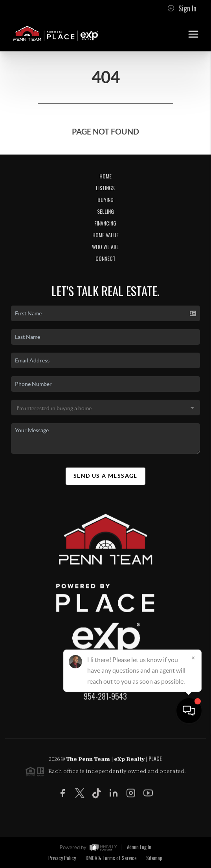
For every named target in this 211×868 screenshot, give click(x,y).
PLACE (155, 762)
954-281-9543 (105, 699)
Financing (105, 223)
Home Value (105, 235)
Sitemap (154, 858)
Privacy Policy (62, 858)
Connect (105, 258)
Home (105, 176)
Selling (105, 211)
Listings (105, 188)
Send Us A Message (105, 476)
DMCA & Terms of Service (111, 858)
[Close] (193, 793)
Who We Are (105, 247)
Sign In (182, 8)
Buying (105, 199)
